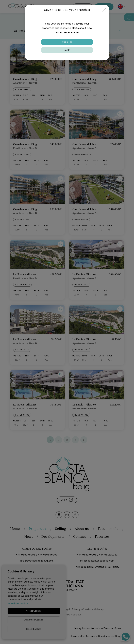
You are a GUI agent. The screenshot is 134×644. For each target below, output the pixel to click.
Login (67, 50)
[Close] (104, 10)
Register (67, 42)
